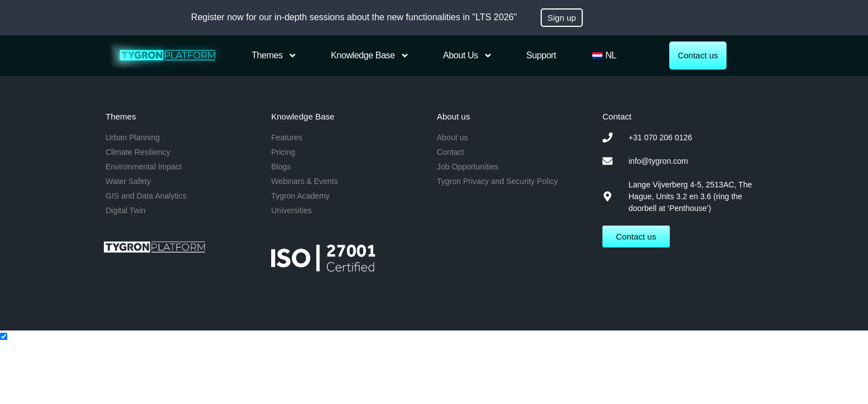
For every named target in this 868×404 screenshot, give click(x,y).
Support (541, 55)
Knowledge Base (370, 56)
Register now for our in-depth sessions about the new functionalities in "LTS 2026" (354, 17)
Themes (274, 56)
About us (468, 56)
